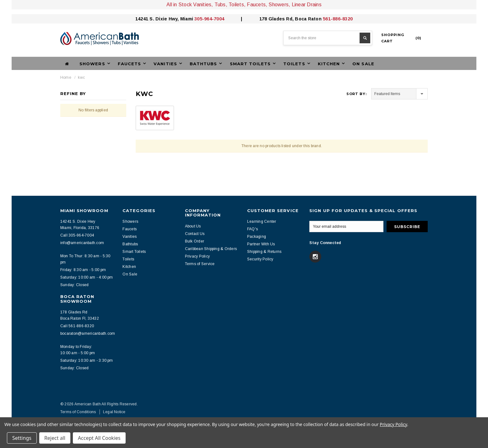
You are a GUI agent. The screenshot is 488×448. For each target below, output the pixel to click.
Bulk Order (195, 241)
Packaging (257, 237)
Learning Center (262, 221)
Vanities (130, 237)
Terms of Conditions (78, 412)
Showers (130, 221)
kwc (81, 77)
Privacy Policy (197, 256)
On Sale (363, 64)
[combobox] (328, 38)
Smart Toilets (134, 252)
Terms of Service (200, 264)
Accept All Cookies (99, 438)
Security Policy (260, 259)
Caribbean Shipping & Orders (211, 249)
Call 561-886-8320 (77, 326)
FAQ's (252, 229)
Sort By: (357, 94)
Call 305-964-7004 (77, 235)
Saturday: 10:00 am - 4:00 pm (87, 277)
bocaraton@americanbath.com (88, 333)
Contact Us (195, 234)
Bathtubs (130, 244)
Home (66, 77)
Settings (22, 438)
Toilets (128, 259)
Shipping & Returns (264, 252)
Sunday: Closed (74, 285)
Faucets (130, 229)
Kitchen (129, 267)
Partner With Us (261, 244)
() (401, 38)
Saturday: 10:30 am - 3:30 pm (87, 360)
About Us (193, 226)
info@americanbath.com (82, 243)
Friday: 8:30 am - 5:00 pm (83, 270)
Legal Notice (114, 412)
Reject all (55, 438)
